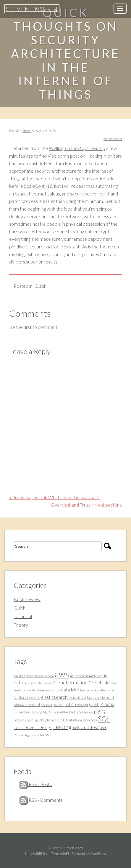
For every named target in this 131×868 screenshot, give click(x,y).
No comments (113, 139)
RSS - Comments (41, 800)
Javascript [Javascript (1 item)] (81, 705)
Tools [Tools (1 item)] (76, 728)
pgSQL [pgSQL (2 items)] (101, 711)
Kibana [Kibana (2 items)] (107, 704)
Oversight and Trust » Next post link (86, 505)
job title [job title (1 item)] (94, 705)
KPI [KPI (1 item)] (16, 712)
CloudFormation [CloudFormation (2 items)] (70, 682)
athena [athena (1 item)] (50, 676)
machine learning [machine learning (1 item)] (31, 712)
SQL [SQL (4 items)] (104, 719)
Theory (21, 625)
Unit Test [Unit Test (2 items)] (90, 727)
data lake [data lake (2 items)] (70, 690)
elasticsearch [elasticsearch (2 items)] (54, 697)
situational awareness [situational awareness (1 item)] (83, 720)
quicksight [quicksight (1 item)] (43, 720)
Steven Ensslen (32, 9)
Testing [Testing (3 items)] (62, 727)
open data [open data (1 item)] (60, 712)
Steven (27, 131)
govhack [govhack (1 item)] (58, 705)
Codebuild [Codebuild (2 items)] (99, 682)
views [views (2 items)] (46, 734)
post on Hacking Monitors (96, 156)
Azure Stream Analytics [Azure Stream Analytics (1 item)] (86, 676)
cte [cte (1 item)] (58, 690)
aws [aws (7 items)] (62, 674)
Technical (23, 616)
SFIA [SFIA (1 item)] (64, 720)
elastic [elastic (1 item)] (36, 698)
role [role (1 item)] (54, 720)
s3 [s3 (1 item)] (59, 720)
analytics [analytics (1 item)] (19, 676)
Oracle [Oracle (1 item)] (72, 712)
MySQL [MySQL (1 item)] (48, 712)
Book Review (27, 599)
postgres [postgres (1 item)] (20, 720)
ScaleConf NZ (38, 186)
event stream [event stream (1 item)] (77, 698)
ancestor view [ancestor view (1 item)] (35, 676)
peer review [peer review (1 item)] (85, 712)
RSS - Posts (36, 784)
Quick (41, 286)
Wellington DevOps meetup (77, 148)
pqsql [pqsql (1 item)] (30, 720)
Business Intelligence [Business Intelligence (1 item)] (38, 683)
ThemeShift (60, 853)
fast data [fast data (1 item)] (46, 705)
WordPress (98, 853)
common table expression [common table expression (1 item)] (38, 690)
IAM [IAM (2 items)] (69, 704)
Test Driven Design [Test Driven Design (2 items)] (33, 727)
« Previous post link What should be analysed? (55, 497)
